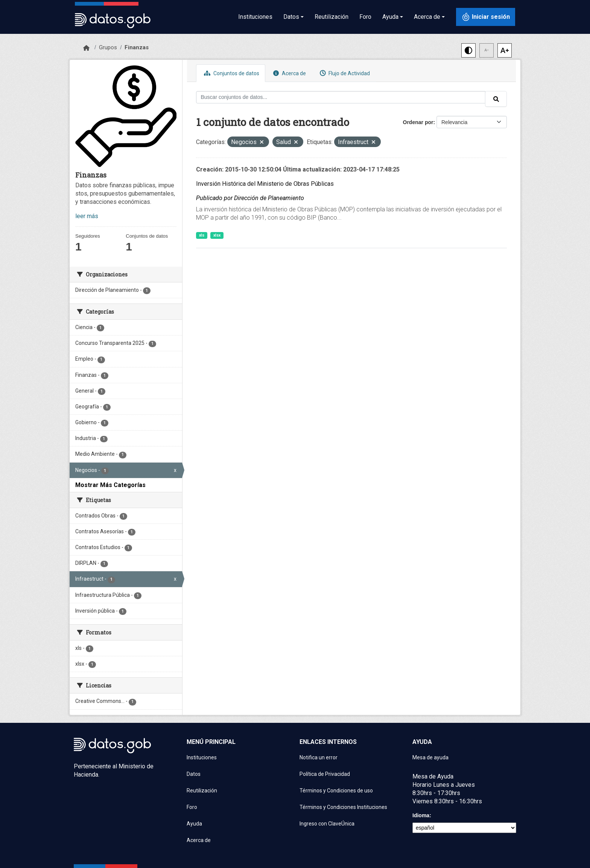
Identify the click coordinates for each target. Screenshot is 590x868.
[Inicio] (86, 48)
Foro (365, 17)
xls (202, 235)
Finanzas (137, 47)
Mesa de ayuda (430, 757)
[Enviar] (496, 99)
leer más (87, 216)
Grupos (108, 47)
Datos (194, 774)
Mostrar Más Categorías (110, 485)
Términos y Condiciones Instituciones (343, 807)
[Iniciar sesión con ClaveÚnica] (486, 17)
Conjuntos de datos (231, 73)
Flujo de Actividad (344, 73)
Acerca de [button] (427, 17)
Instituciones (255, 17)
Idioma (421, 815)
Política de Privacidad (325, 774)
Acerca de (289, 73)
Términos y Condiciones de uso (336, 791)
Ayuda (194, 824)
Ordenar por (418, 122)
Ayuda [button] (390, 17)
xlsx (217, 235)
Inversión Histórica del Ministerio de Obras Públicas (265, 184)
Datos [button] (291, 17)
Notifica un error (319, 757)
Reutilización (331, 17)
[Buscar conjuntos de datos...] (341, 97)
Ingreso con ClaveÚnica (327, 824)
